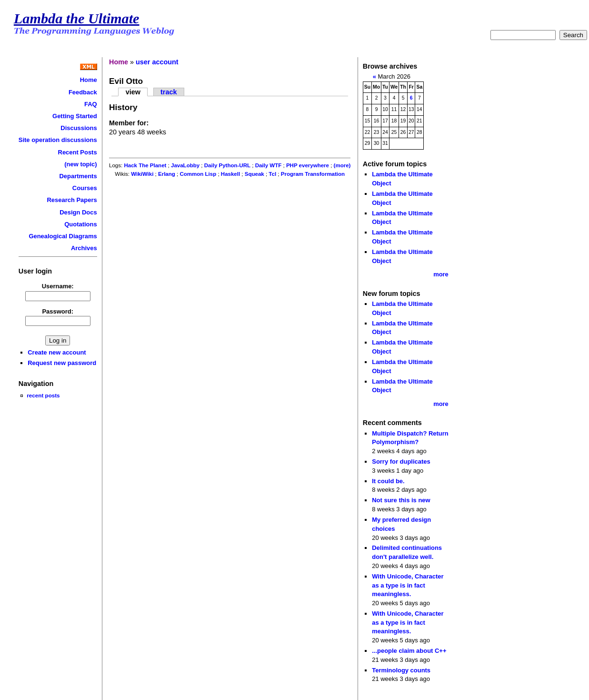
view (133, 92)
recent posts (43, 395)
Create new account (57, 352)
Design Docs (78, 212)
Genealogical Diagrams (63, 236)
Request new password (62, 363)
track (169, 92)
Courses (85, 188)
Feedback (83, 92)
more (441, 274)
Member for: (129, 123)
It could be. (388, 481)
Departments (78, 176)
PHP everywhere (308, 165)
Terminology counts (401, 670)
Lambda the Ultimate (77, 19)
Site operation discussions (58, 140)
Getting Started (75, 116)
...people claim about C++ (409, 651)
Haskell (230, 174)
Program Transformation (313, 174)
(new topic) (80, 164)
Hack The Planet (145, 165)
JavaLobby (185, 165)
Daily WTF (269, 165)
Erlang (167, 174)
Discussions (79, 128)
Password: (58, 311)
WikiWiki (142, 174)
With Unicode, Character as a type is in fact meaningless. (408, 585)
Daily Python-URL (227, 165)
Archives (84, 248)
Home (89, 80)
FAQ (91, 104)
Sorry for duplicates (401, 462)
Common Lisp (198, 174)
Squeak (255, 174)
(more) (342, 165)
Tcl (272, 174)
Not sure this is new (401, 500)
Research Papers (72, 200)
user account (157, 62)
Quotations (80, 224)
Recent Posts (78, 152)
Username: (58, 286)
